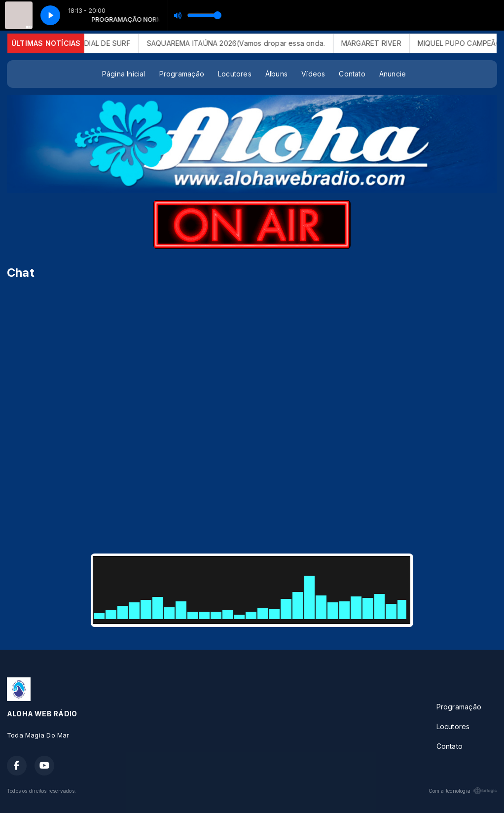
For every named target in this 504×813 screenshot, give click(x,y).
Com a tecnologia (463, 791)
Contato (352, 74)
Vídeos (313, 74)
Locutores (235, 74)
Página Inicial (124, 74)
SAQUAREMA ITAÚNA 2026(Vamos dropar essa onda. (251, 43)
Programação (182, 74)
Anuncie (393, 74)
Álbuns (276, 74)
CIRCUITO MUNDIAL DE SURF (97, 43)
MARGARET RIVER (386, 43)
